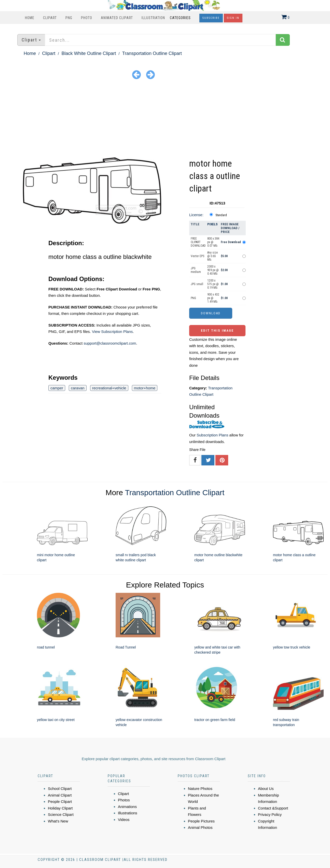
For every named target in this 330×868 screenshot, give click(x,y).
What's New (58, 821)
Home (30, 18)
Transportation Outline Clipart (152, 53)
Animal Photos (200, 827)
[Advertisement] (165, 119)
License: (196, 215)
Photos (124, 800)
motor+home (145, 388)
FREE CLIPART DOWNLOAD (198, 242)
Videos (124, 820)
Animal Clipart (60, 795)
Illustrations (128, 813)
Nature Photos (200, 789)
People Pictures (201, 821)
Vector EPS (197, 256)
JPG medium (196, 270)
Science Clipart (61, 814)
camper (57, 388)
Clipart (50, 18)
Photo (87, 18)
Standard (221, 215)
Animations (127, 807)
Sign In (233, 18)
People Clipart (60, 801)
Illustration (153, 18)
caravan (78, 388)
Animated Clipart (117, 18)
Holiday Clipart (60, 808)
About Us (266, 789)
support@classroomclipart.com (110, 343)
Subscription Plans (212, 435)
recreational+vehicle (109, 388)
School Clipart (60, 789)
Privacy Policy (270, 814)
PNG (69, 18)
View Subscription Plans (112, 332)
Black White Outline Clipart (89, 53)
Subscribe (211, 18)
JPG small (197, 284)
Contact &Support (273, 808)
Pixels (212, 224)
